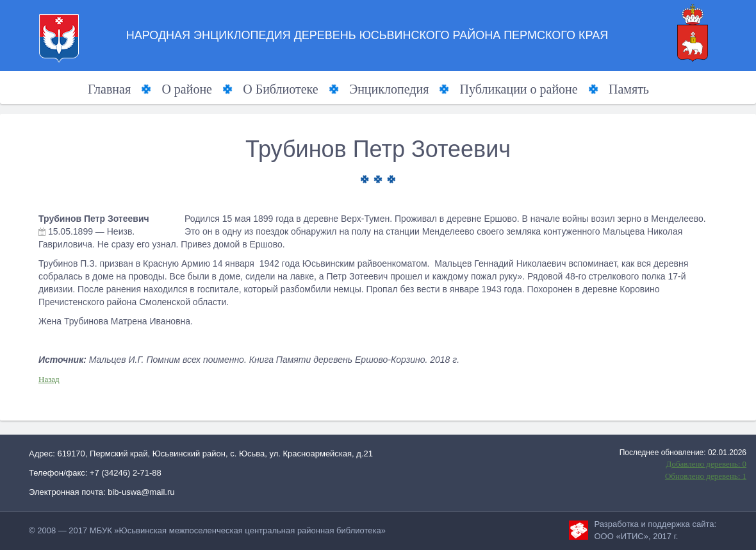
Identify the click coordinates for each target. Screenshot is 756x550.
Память (629, 89)
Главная (109, 89)
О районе (187, 89)
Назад (49, 379)
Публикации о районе (519, 89)
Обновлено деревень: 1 (706, 476)
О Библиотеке (280, 89)
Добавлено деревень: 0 (706, 464)
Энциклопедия (389, 89)
